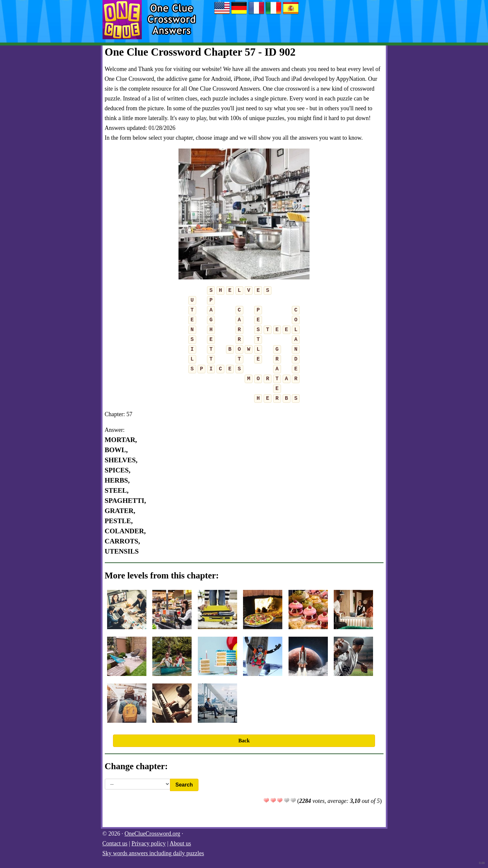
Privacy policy (149, 843)
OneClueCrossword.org (152, 834)
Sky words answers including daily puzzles (153, 853)
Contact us (115, 843)
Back (244, 741)
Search (184, 785)
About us (180, 843)
